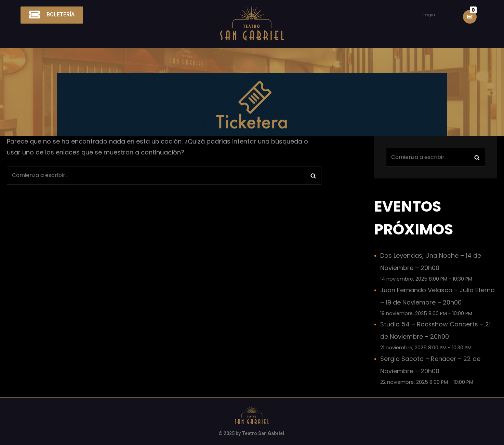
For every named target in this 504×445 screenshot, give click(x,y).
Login (429, 15)
